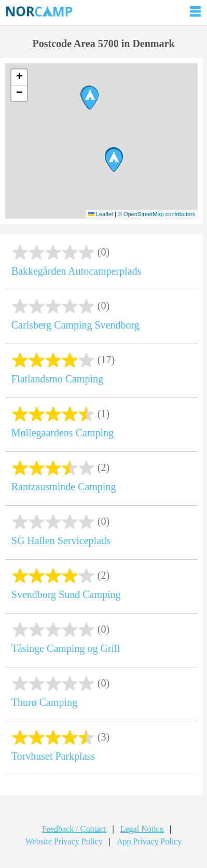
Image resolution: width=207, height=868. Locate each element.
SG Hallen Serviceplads (61, 540)
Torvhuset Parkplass (53, 756)
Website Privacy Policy (64, 841)
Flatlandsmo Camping (57, 379)
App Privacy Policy (149, 841)
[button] (90, 98)
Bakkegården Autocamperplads (76, 271)
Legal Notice (142, 829)
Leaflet (101, 214)
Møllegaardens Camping (63, 433)
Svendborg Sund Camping (66, 594)
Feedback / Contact (74, 829)
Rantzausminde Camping (64, 487)
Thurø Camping (44, 702)
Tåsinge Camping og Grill (66, 648)
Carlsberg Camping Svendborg (75, 325)
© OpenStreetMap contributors (156, 214)
